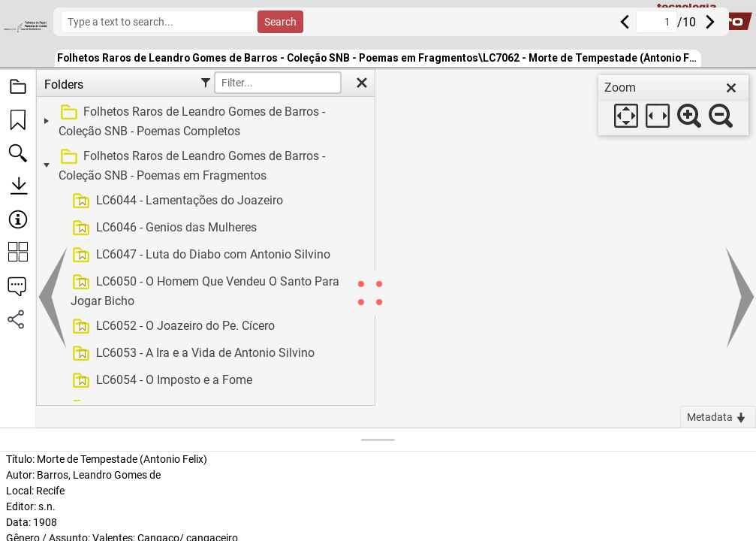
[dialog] (673, 105)
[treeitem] (204, 121)
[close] (731, 88)
